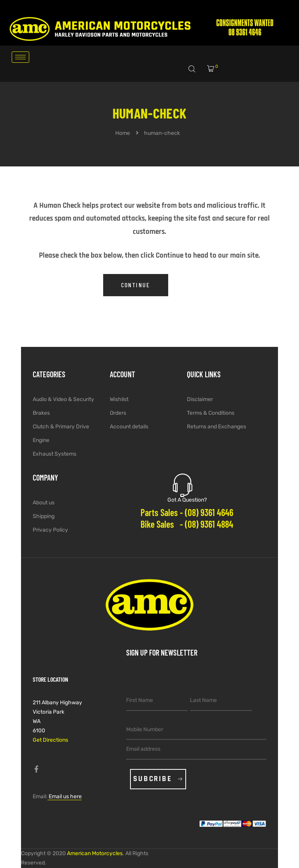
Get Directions (50, 740)
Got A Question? (187, 500)
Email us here (65, 796)
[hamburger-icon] (20, 57)
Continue (136, 285)
